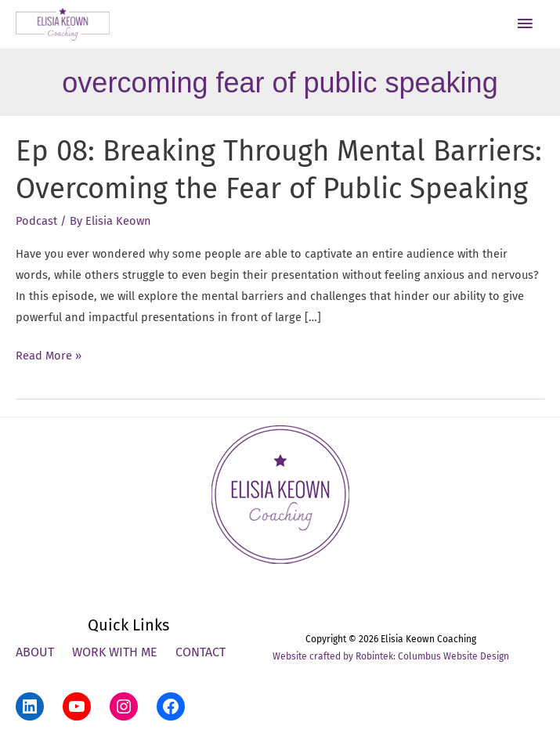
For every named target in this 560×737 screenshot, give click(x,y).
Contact (201, 652)
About (35, 652)
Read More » (49, 356)
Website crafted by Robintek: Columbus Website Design (391, 656)
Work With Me (115, 652)
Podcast (36, 221)
